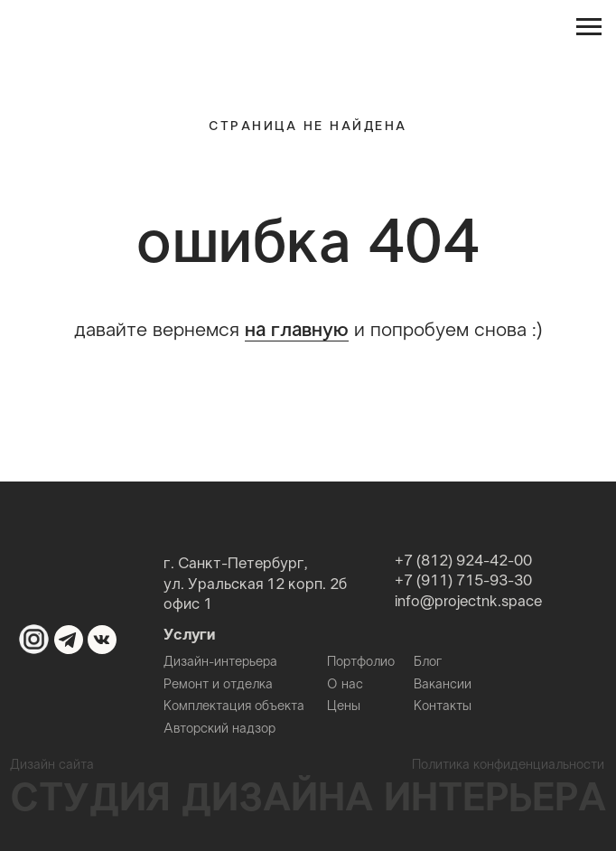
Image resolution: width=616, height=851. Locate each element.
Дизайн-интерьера (220, 662)
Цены (344, 706)
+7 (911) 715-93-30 (463, 582)
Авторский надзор (219, 729)
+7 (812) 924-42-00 (463, 562)
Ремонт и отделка (218, 685)
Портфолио (361, 662)
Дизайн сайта (52, 765)
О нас (345, 685)
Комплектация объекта (234, 706)
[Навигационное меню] (589, 27)
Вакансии (443, 685)
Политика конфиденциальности (508, 765)
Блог (428, 662)
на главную (297, 331)
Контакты (443, 706)
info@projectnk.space (468, 603)
